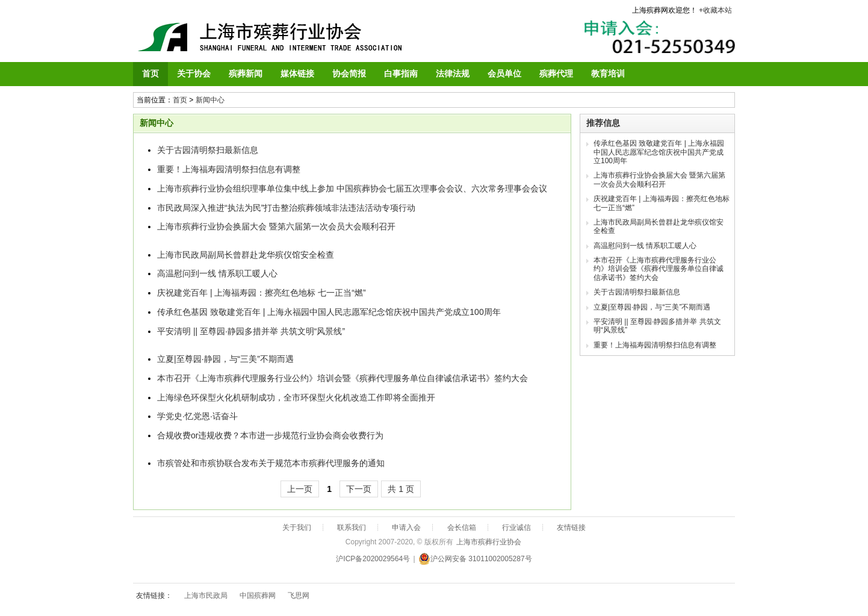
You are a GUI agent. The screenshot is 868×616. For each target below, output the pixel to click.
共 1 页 (401, 489)
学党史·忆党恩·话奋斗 (197, 416)
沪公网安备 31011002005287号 (475, 559)
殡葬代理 (556, 73)
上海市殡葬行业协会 (489, 542)
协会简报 (349, 73)
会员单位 (504, 73)
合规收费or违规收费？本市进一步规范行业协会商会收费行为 (270, 435)
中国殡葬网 (258, 596)
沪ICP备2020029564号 (373, 559)
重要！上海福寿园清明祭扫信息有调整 (229, 169)
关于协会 (194, 73)
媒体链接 (297, 73)
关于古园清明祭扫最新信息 (208, 150)
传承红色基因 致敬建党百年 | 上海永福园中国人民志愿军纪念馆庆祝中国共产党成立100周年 (329, 312)
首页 (150, 73)
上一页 (300, 489)
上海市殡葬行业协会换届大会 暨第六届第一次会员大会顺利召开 (276, 226)
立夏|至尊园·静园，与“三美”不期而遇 (225, 359)
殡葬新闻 (246, 73)
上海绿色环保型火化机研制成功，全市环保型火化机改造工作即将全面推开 (296, 397)
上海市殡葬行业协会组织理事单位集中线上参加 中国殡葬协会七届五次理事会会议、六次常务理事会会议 (352, 188)
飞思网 (299, 596)
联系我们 (352, 527)
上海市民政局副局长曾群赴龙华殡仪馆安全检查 (246, 255)
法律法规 (453, 73)
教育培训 (608, 73)
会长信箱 (462, 527)
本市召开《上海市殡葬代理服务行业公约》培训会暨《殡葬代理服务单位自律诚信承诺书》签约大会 (343, 378)
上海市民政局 (206, 596)
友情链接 (571, 527)
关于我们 (297, 527)
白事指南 (401, 73)
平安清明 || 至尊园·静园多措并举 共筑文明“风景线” (251, 331)
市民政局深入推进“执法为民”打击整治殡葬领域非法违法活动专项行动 (286, 208)
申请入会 (406, 527)
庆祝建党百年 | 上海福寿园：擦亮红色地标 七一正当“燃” (262, 293)
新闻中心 (210, 100)
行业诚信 (516, 527)
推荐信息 (603, 123)
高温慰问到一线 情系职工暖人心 (217, 273)
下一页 (359, 489)
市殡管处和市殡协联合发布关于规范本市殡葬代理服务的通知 (271, 463)
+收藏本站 (715, 10)
